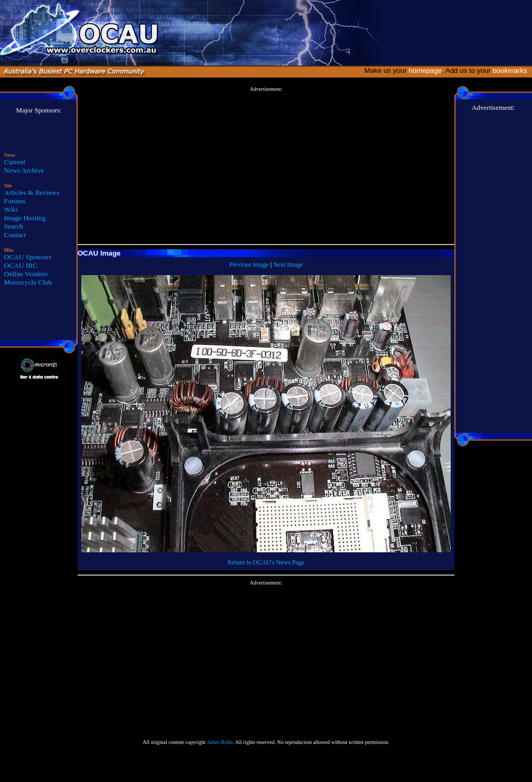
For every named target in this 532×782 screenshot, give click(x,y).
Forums (15, 201)
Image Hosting (25, 218)
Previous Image (249, 265)
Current (15, 162)
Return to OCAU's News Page (266, 562)
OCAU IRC (21, 265)
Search (14, 226)
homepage (425, 70)
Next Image (288, 265)
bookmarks (512, 70)
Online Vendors (26, 274)
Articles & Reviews (32, 192)
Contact (15, 235)
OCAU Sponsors (28, 257)
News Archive (24, 170)
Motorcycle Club (28, 282)
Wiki (11, 209)
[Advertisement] (266, 166)
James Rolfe (220, 742)
